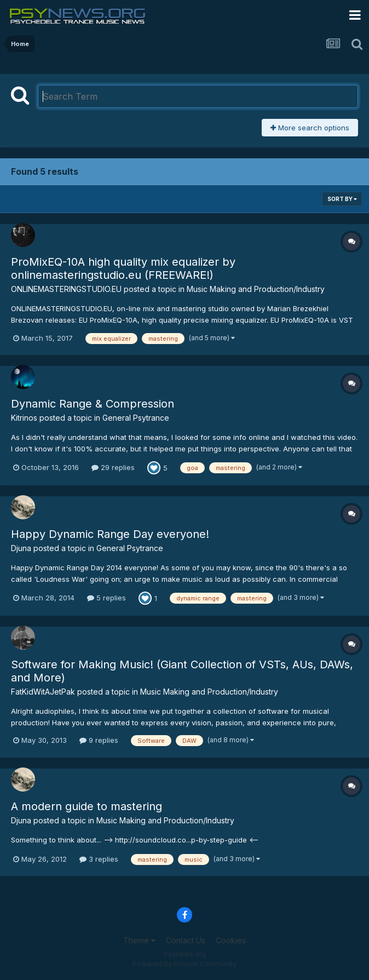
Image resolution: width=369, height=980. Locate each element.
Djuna (21, 548)
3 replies (99, 859)
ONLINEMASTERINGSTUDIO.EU (66, 289)
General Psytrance (136, 418)
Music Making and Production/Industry (256, 289)
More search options (310, 128)
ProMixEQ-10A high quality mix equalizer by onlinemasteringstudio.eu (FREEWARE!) (123, 268)
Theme (139, 940)
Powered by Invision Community (184, 964)
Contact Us (186, 940)
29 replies (113, 467)
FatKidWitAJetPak (43, 692)
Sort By (342, 199)
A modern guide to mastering (87, 806)
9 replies (99, 740)
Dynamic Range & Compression (93, 404)
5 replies (106, 598)
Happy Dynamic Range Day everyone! (110, 534)
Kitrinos (24, 418)
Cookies (231, 940)
